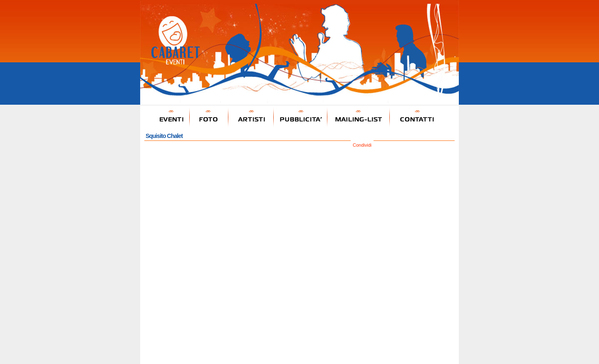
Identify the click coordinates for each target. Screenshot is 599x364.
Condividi (362, 145)
